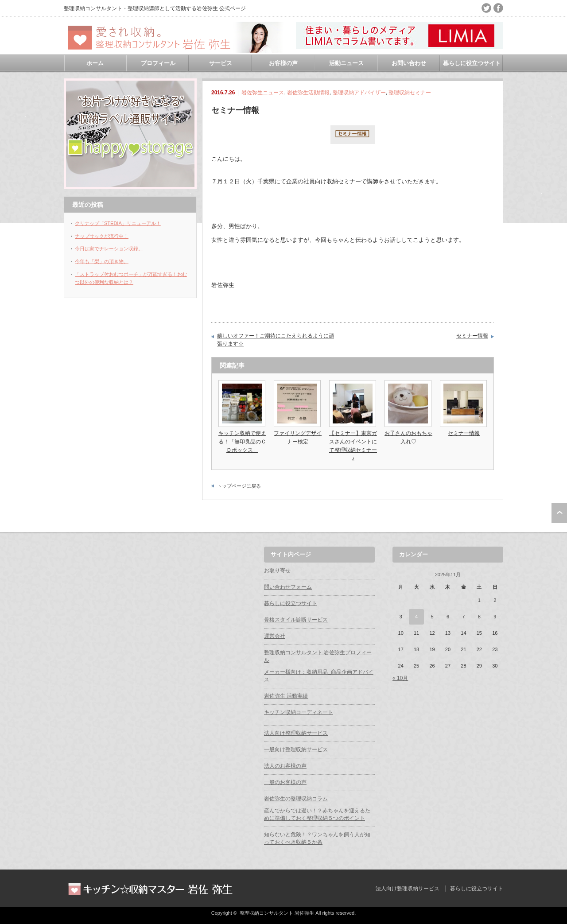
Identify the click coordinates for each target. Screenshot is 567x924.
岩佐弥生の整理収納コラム (296, 799)
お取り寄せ (277, 571)
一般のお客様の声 (285, 782)
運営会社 (275, 636)
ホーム (95, 63)
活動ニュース (346, 63)
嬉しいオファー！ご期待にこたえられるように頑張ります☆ (276, 340)
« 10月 (400, 678)
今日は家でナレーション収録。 (109, 248)
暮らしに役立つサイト (472, 63)
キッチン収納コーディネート (299, 712)
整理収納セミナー (410, 93)
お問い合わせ (409, 63)
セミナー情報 (472, 336)
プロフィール (158, 63)
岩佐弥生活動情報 (308, 93)
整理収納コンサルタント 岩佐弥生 (277, 913)
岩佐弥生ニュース (263, 93)
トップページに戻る (239, 486)
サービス (221, 63)
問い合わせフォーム (288, 587)
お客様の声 (283, 63)
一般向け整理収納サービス (296, 749)
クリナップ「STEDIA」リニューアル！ (118, 223)
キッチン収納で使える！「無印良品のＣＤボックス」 (242, 442)
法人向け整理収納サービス (296, 733)
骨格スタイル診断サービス (296, 620)
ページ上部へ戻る (559, 513)
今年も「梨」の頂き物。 (102, 261)
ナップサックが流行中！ (102, 236)
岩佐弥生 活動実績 (286, 696)
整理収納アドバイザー (359, 93)
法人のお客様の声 (285, 766)
